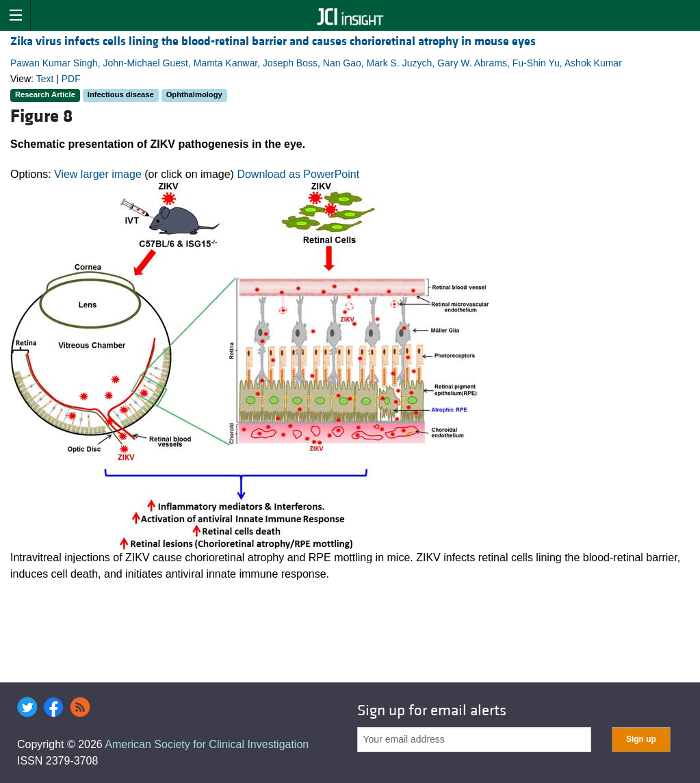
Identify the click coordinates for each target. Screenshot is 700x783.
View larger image (98, 174)
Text (45, 79)
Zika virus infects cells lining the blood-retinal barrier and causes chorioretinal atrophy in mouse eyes (273, 41)
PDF (71, 79)
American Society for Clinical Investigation (207, 744)
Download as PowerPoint (298, 174)
